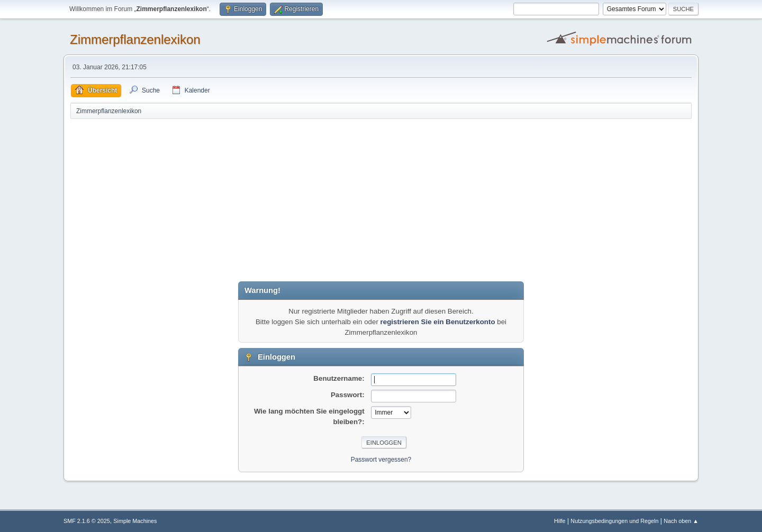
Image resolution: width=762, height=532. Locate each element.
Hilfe (560, 521)
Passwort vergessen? (381, 460)
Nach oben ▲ (681, 521)
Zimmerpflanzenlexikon (135, 39)
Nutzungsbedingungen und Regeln (614, 521)
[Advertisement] (381, 199)
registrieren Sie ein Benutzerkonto (438, 322)
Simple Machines (135, 521)
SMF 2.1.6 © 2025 (87, 521)
